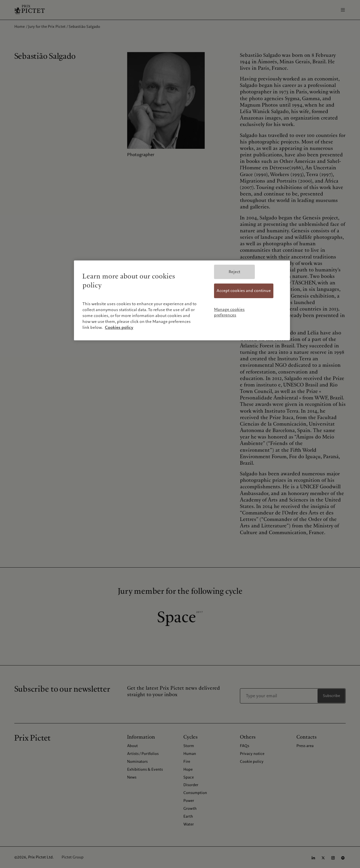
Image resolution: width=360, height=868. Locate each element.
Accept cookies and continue (244, 291)
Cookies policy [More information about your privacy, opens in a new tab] (119, 327)
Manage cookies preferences (229, 312)
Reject (234, 272)
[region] (182, 300)
